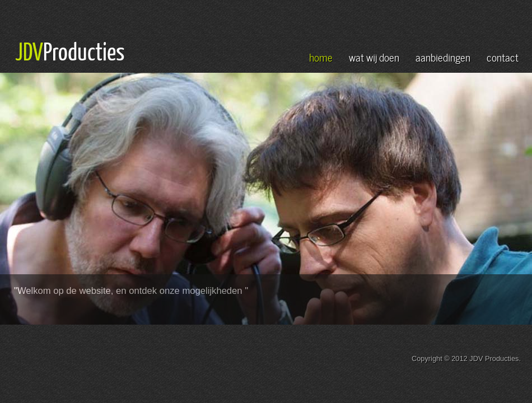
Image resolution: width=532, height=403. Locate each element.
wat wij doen (374, 56)
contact (503, 56)
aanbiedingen (443, 56)
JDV (29, 51)
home (321, 56)
